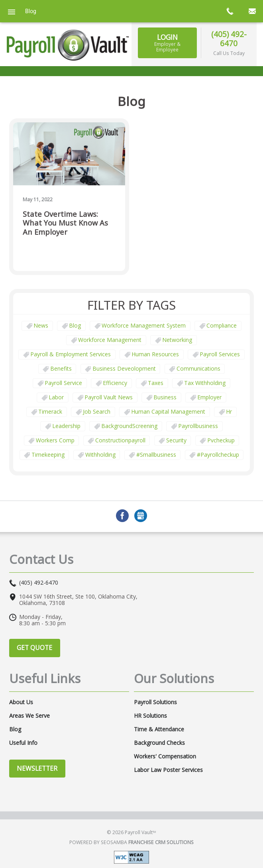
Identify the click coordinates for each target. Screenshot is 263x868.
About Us (21, 702)
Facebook (122, 516)
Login (168, 43)
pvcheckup (221, 440)
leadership (66, 426)
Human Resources (155, 354)
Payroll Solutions (155, 702)
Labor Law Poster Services (168, 770)
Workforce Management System (144, 325)
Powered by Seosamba (131, 842)
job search (97, 411)
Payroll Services (220, 354)
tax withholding (205, 383)
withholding (100, 455)
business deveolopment (124, 368)
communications (198, 368)
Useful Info (23, 743)
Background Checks (159, 743)
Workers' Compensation (165, 756)
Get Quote (34, 648)
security (176, 440)
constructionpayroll (120, 440)
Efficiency (115, 383)
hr (229, 411)
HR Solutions (150, 716)
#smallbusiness (156, 455)
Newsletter (37, 768)
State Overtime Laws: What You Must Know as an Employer (65, 223)
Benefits (61, 368)
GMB (141, 516)
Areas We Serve (29, 716)
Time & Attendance (159, 729)
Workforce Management (110, 340)
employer (209, 397)
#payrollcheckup (218, 455)
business (165, 397)
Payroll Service (63, 383)
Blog (75, 325)
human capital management (168, 411)
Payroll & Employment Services (71, 354)
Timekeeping (48, 455)
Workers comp (55, 440)
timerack (50, 411)
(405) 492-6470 (229, 39)
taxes (156, 383)
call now (230, 11)
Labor (56, 397)
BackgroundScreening (129, 426)
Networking (177, 340)
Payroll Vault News (109, 397)
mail (252, 11)
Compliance (222, 325)
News (41, 325)
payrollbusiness (198, 426)
